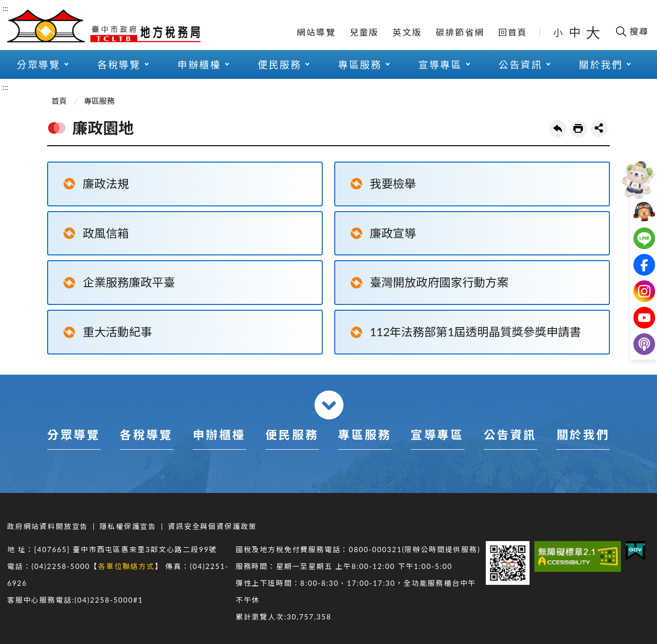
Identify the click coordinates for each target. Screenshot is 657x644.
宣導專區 (440, 64)
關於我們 (601, 64)
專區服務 (360, 64)
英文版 (407, 32)
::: (5, 8)
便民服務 (279, 64)
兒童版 (364, 32)
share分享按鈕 (599, 128)
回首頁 (513, 32)
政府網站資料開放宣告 (48, 526)
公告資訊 (520, 64)
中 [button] (576, 32)
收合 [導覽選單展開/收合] (329, 405)
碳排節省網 (460, 32)
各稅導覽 (119, 64)
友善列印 (579, 129)
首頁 (59, 101)
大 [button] (593, 32)
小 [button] (559, 32)
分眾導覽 (38, 64)
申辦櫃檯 (199, 64)
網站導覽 (316, 32)
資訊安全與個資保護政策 (212, 526)
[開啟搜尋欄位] (632, 31)
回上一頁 (558, 129)
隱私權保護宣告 (128, 526)
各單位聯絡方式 (126, 566)
